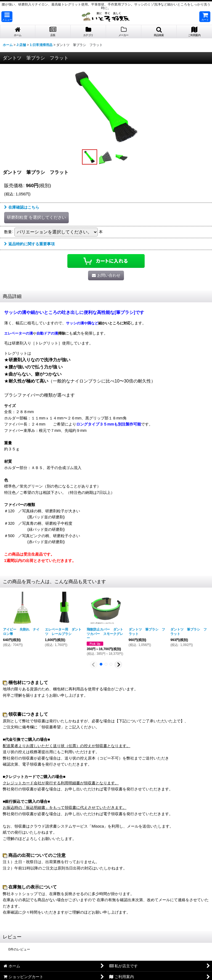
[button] (7, 17)
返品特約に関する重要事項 (29, 244)
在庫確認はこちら (22, 207)
